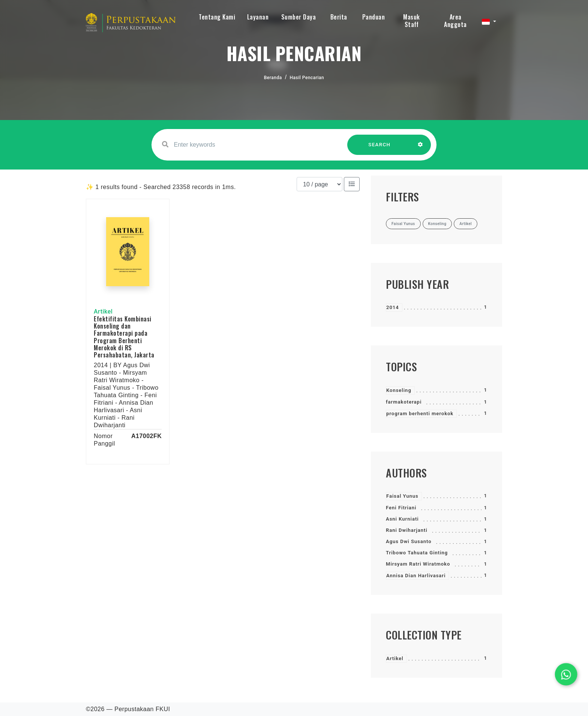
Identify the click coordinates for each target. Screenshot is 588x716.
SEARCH (379, 148)
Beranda (273, 78)
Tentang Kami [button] (217, 17)
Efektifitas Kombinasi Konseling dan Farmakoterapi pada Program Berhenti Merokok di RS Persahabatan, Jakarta (124, 337)
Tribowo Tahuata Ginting (417, 553)
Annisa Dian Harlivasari (416, 576)
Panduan (374, 17)
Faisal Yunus (402, 496)
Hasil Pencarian (307, 78)
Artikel (395, 658)
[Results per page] (319, 184)
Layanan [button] (258, 17)
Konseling (399, 390)
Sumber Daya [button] (299, 17)
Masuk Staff (412, 21)
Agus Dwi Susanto (409, 541)
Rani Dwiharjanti (407, 530)
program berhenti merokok (420, 414)
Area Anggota (455, 21)
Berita (339, 17)
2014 (393, 307)
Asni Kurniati (402, 519)
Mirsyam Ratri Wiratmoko (418, 564)
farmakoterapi (404, 402)
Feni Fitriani (401, 508)
